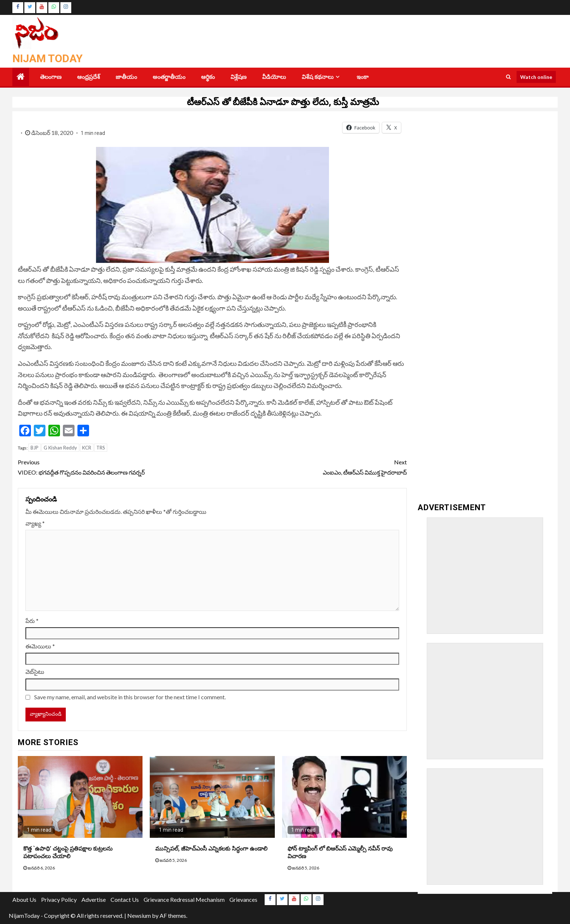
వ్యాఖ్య (35, 523)
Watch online (536, 77)
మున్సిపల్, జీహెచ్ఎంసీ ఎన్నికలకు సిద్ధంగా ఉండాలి (211, 849)
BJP (35, 448)
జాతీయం (126, 77)
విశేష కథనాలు (318, 77)
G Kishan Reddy (60, 448)
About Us (24, 899)
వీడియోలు (274, 77)
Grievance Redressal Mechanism (184, 899)
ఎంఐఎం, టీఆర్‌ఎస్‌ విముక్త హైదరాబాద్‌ (310, 466)
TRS (101, 448)
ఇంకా (363, 77)
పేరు (32, 621)
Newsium (139, 915)
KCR (87, 448)
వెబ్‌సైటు (35, 671)
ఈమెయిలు (40, 646)
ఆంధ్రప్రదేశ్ (89, 77)
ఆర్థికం (208, 77)
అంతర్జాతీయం (169, 77)
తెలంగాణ (51, 77)
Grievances (243, 899)
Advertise (94, 899)
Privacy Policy (59, 899)
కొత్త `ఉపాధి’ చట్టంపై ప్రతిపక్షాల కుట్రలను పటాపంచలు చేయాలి (68, 852)
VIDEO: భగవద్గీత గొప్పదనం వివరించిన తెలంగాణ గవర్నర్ (115, 466)
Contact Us (125, 899)
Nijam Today (47, 58)
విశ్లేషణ (238, 77)
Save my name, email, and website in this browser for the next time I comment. (130, 697)
